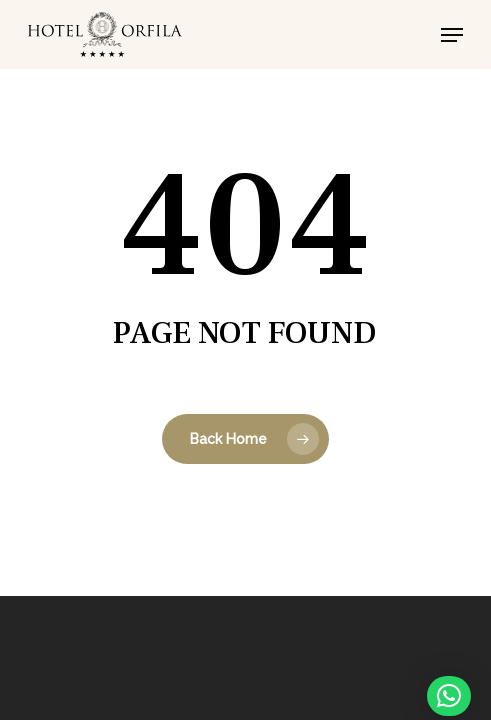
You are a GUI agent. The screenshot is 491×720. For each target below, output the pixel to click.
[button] (452, 35)
